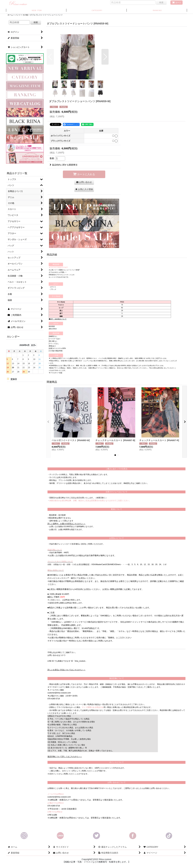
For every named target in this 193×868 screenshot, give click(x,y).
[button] (50, 57)
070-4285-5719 (54, 699)
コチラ (63, 655)
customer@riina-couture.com (59, 693)
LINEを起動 (52, 815)
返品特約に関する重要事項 (64, 165)
